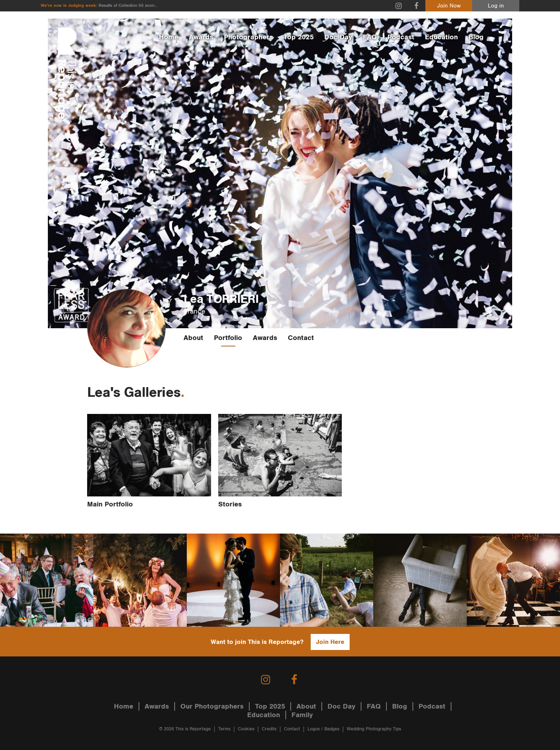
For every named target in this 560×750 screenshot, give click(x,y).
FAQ (370, 37)
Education (441, 37)
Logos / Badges (323, 729)
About (193, 338)
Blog (476, 37)
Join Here (330, 642)
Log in (496, 6)
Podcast (401, 37)
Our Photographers (212, 706)
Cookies (246, 729)
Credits (269, 729)
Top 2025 (299, 37)
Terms (224, 729)
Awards (201, 37)
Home (169, 37)
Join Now (449, 6)
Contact (301, 338)
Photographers (248, 37)
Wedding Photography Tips (374, 729)
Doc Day (338, 37)
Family (302, 715)
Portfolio (228, 338)
